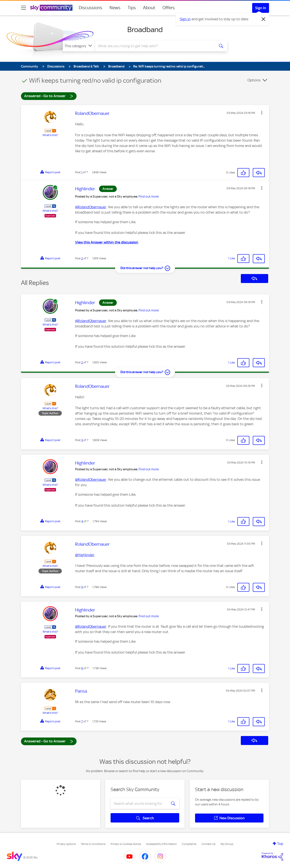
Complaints (189, 844)
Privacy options (66, 844)
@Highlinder (85, 555)
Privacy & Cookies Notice (126, 844)
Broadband (145, 29)
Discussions (90, 8)
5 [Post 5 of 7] (82, 587)
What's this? (50, 135)
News (115, 8)
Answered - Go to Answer (49, 96)
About (149, 8)
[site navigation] (24, 8)
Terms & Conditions (93, 844)
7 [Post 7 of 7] (82, 721)
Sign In (261, 8)
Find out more (149, 196)
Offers (169, 8)
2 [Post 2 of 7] (82, 258)
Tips (132, 8)
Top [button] (280, 844)
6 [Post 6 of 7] (82, 668)
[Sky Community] (51, 8)
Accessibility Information (161, 844)
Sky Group (227, 844)
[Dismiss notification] (263, 19)
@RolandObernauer (91, 207)
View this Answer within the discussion (107, 242)
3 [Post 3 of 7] (82, 440)
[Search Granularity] (79, 46)
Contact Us (208, 844)
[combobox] (154, 46)
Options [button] (254, 80)
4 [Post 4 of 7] (82, 521)
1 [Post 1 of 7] (82, 172)
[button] (262, 113)
